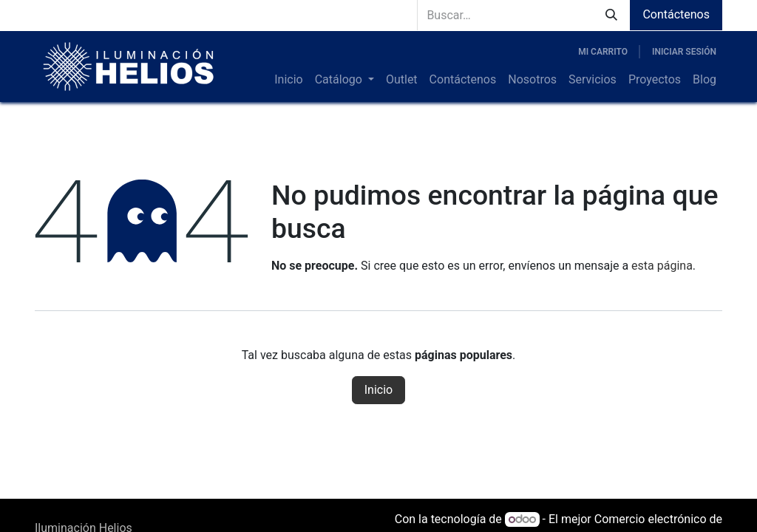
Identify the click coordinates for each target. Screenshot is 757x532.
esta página (662, 266)
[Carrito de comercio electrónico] (603, 52)
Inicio (378, 390)
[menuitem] (288, 80)
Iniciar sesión (684, 52)
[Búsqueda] (611, 15)
